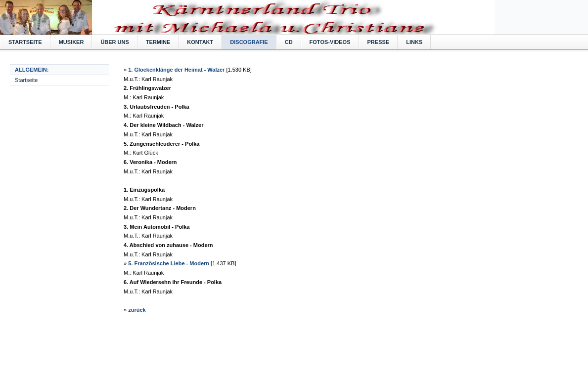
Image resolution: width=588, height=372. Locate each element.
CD (289, 42)
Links (414, 42)
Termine (158, 42)
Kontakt (200, 42)
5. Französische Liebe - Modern (169, 263)
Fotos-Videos (330, 42)
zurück (137, 310)
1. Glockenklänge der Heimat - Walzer (176, 70)
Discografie (249, 42)
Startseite (25, 42)
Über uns (114, 42)
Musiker (71, 42)
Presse (379, 42)
